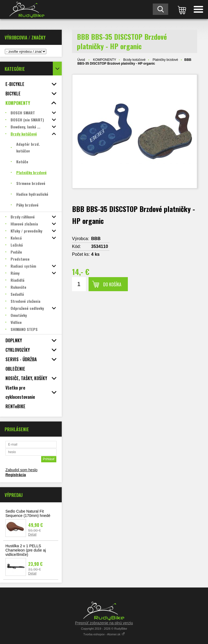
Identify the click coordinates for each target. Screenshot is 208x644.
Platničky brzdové (165, 60)
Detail (32, 535)
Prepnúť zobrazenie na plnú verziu (104, 623)
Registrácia (16, 475)
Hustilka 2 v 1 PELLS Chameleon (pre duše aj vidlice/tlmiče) (26, 550)
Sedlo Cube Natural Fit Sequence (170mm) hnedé (28, 513)
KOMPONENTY (104, 60)
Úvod (81, 60)
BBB (96, 239)
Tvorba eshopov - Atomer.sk (104, 634)
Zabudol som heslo (21, 470)
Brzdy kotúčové (134, 60)
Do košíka (112, 284)
